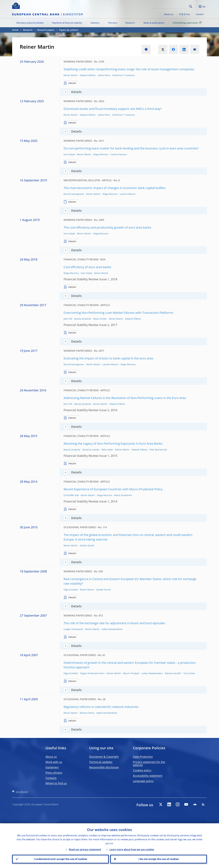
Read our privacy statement (85, 849)
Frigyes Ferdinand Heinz (92, 673)
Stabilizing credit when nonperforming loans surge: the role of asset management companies (129, 69)
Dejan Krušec (100, 319)
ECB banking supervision (188, 23)
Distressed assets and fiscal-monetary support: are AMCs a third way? (113, 109)
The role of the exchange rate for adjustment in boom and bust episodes (114, 623)
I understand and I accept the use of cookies (61, 859)
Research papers (46, 30)
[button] (196, 7)
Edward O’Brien (88, 75)
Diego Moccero (101, 154)
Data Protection (143, 757)
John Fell (68, 319)
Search (191, 6)
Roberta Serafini (173, 673)
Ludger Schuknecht (73, 629)
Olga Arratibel (71, 590)
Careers (200, 14)
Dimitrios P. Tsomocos (124, 75)
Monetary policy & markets (30, 23)
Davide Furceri (104, 590)
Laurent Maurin (128, 194)
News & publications (154, 23)
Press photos (54, 773)
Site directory (22, 792)
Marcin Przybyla (131, 673)
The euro (113, 23)
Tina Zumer (189, 673)
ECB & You (185, 14)
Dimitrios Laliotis (91, 450)
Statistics (95, 23)
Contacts (51, 778)
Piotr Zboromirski (158, 450)
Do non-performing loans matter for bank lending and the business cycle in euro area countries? (131, 148)
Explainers (52, 767)
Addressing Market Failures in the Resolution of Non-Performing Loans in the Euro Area (125, 398)
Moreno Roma (87, 713)
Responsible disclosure (104, 767)
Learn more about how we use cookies (132, 849)
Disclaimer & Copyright (104, 757)
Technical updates (101, 762)
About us (169, 14)
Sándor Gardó (87, 545)
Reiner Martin (71, 75)
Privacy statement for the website (149, 763)
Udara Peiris (104, 75)
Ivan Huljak (69, 154)
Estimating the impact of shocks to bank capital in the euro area (108, 358)
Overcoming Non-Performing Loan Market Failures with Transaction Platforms (118, 313)
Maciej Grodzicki (83, 319)
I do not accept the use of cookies (159, 859)
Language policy (143, 781)
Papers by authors (69, 30)
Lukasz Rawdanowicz (152, 673)
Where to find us (56, 783)
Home (15, 30)
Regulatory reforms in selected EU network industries (101, 707)
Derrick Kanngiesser (74, 194)
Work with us (54, 762)
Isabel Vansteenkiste (112, 629)
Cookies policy (142, 770)
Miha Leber (107, 450)
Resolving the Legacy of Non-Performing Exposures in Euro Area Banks (113, 444)
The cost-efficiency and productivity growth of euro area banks (107, 227)
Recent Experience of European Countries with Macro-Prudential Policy (113, 489)
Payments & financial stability (67, 23)
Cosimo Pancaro (119, 154)
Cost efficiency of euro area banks (87, 267)
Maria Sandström (123, 495)
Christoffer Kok (71, 495)
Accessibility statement (148, 776)
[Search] (173, 6)
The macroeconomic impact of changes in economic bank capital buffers (115, 188)
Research (130, 23)
